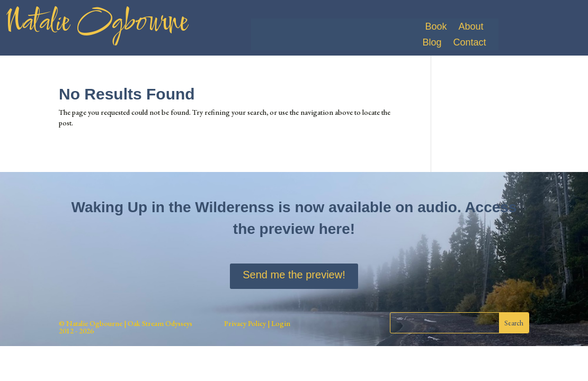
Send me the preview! (294, 275)
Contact (470, 43)
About (471, 27)
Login (280, 323)
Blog (432, 43)
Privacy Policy (245, 323)
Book (436, 27)
